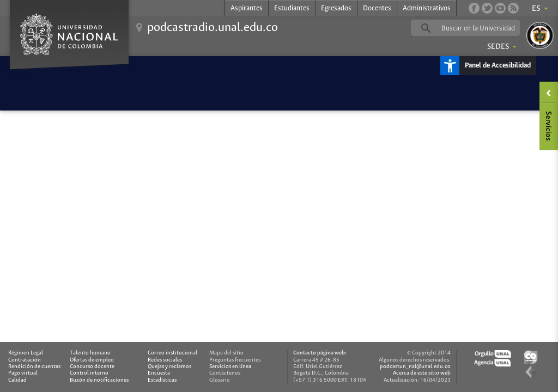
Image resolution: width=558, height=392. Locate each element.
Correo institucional (172, 353)
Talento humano (90, 353)
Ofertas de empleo (92, 360)
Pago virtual (23, 373)
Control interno (89, 373)
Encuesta (159, 373)
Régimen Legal (26, 353)
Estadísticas (162, 380)
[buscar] (482, 28)
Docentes (377, 8)
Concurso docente (92, 367)
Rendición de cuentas (34, 367)
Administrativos (427, 8)
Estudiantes (292, 8)
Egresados (336, 8)
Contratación (25, 360)
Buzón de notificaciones (99, 380)
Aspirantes (247, 8)
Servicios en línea (230, 367)
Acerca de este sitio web (422, 373)
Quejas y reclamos (169, 367)
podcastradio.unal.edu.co (213, 28)
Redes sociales (165, 360)
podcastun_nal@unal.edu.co (415, 367)
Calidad (17, 380)
